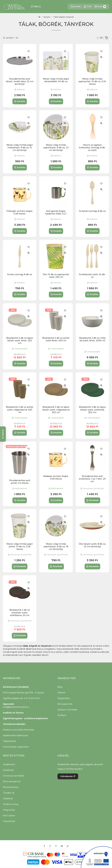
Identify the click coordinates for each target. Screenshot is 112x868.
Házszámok (9, 821)
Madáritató (8, 770)
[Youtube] (62, 846)
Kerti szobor (9, 816)
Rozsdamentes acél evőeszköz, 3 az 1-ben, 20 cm (92, 479)
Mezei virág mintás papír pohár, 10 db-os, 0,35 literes (20, 547)
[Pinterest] (56, 846)
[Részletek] (92, 500)
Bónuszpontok (65, 704)
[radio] (101, 38)
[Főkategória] (39, 17)
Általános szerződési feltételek (18, 730)
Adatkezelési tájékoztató (16, 735)
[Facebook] (44, 846)
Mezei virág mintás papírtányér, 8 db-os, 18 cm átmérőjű (56, 547)
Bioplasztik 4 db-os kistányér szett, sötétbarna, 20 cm (20, 613)
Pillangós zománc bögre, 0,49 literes (20, 212)
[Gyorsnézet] (29, 57)
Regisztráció (64, 698)
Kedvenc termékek (67, 710)
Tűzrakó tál (9, 793)
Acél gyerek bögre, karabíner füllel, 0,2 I (56, 212)
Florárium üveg (11, 804)
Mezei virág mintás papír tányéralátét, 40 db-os (56, 80)
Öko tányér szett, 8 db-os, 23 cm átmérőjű (92, 545)
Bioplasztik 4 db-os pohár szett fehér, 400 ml (56, 339)
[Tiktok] (68, 846)
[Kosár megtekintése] (100, 7)
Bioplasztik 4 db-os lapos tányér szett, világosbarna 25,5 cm (56, 410)
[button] (36, 7)
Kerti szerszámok (12, 781)
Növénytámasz (11, 787)
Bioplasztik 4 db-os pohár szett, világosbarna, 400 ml (20, 410)
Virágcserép (9, 810)
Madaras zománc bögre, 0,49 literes (56, 477)
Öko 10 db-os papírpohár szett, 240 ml (56, 276)
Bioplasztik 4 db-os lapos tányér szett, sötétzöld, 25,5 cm (92, 410)
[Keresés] (76, 7)
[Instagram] (50, 846)
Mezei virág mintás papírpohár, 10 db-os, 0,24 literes (92, 81)
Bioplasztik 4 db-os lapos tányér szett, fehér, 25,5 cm (20, 341)
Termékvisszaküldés (14, 724)
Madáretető (9, 764)
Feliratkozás (68, 776)
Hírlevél (61, 693)
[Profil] (87, 7)
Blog (60, 687)
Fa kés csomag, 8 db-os (20, 274)
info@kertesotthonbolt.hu (16, 707)
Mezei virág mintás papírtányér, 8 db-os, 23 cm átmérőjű (56, 148)
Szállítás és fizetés (13, 713)
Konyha (47, 17)
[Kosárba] (20, 101)
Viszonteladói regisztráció (16, 747)
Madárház (8, 799)
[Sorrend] (106, 38)
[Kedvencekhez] (29, 51)
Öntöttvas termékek (13, 776)
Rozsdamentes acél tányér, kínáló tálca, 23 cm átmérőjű (20, 81)
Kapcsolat (8, 704)
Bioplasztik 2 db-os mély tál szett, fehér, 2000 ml (92, 339)
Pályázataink (9, 741)
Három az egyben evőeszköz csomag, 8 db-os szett (92, 148)
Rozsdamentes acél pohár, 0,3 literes (20, 482)
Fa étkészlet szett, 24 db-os (92, 276)
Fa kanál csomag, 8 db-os (92, 211)
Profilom (62, 715)
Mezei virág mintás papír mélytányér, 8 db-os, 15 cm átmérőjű (20, 148)
